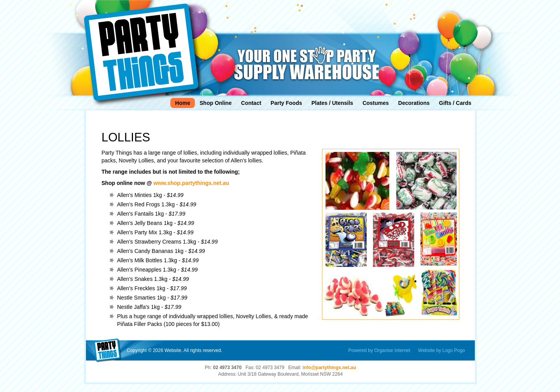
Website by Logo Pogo (442, 350)
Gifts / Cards (455, 103)
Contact (251, 103)
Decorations (414, 103)
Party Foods (286, 103)
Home (183, 103)
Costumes (376, 103)
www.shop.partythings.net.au (191, 183)
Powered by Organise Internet (379, 350)
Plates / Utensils (332, 103)
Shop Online (215, 103)
